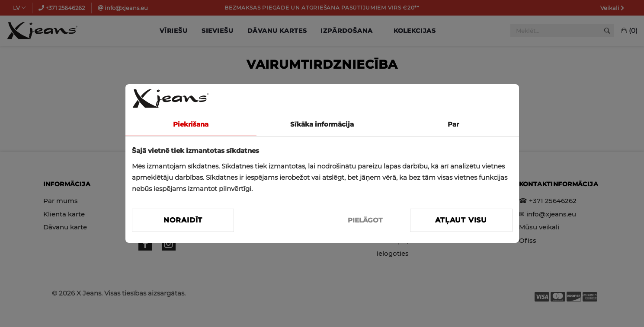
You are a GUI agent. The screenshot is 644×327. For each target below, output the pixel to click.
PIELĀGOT (365, 220)
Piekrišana (191, 124)
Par (453, 124)
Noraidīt (183, 220)
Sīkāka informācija (322, 124)
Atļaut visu (461, 220)
